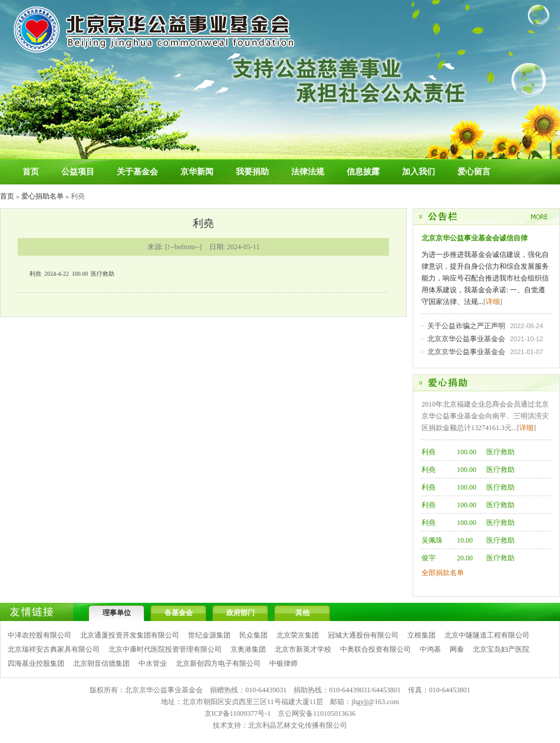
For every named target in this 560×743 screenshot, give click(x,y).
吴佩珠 (432, 540)
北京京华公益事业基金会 (466, 339)
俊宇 (429, 558)
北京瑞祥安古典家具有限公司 (54, 649)
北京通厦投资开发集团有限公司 (130, 635)
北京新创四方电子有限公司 (218, 663)
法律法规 (308, 172)
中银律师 (284, 663)
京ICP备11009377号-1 (238, 714)
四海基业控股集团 (36, 663)
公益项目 (78, 172)
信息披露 (363, 172)
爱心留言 (474, 172)
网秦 (457, 649)
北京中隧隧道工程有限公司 (487, 635)
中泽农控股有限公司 (39, 635)
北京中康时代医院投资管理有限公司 (165, 649)
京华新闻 (197, 172)
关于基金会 (137, 172)
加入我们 (419, 172)
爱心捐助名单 (42, 196)
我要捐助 (252, 172)
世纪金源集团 (209, 635)
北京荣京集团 (298, 635)
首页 (31, 172)
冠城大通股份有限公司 (363, 635)
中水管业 (153, 663)
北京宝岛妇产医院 (501, 649)
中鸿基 (430, 649)
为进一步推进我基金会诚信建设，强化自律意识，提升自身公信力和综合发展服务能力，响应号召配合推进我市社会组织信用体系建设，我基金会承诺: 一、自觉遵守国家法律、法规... (485, 278)
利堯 (429, 452)
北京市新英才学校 (303, 649)
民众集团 (253, 635)
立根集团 (421, 635)
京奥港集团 (248, 649)
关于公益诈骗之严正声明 (466, 326)
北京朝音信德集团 (101, 663)
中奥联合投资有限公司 (375, 649)
